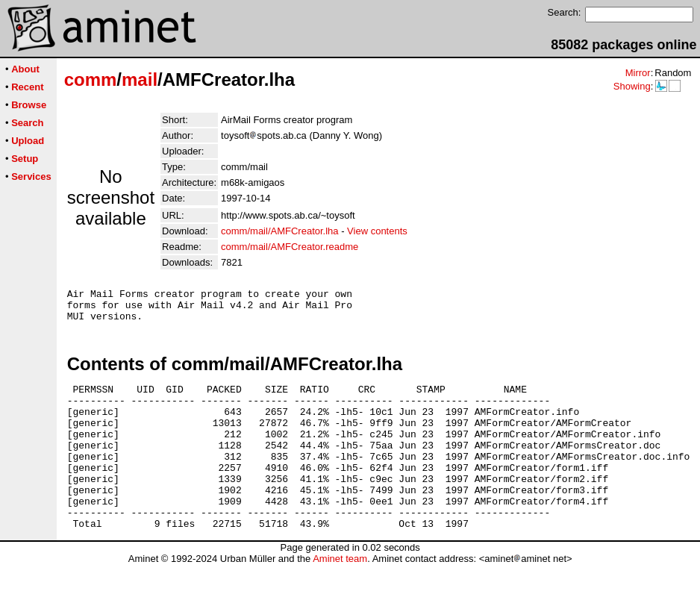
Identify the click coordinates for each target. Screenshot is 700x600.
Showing (632, 86)
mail (140, 79)
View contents (377, 231)
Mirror (638, 73)
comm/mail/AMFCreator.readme (290, 247)
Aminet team (340, 594)
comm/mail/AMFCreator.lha (279, 231)
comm (91, 79)
